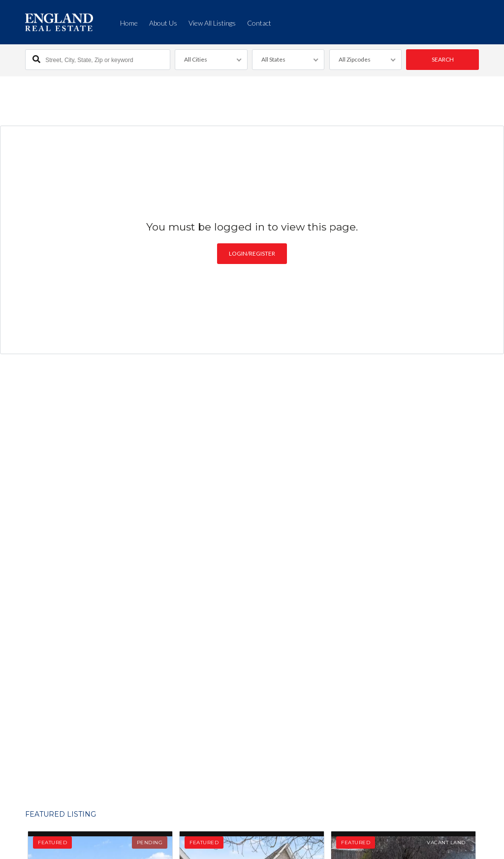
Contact (259, 23)
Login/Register (252, 252)
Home (129, 23)
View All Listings (212, 23)
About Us (163, 23)
